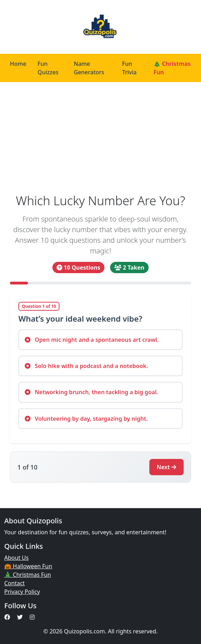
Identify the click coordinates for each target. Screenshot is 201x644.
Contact (15, 583)
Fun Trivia (129, 68)
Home (18, 64)
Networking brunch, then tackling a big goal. (91, 392)
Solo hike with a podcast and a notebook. (86, 366)
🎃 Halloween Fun (28, 566)
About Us (16, 558)
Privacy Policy (22, 592)
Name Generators (89, 68)
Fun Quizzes (48, 68)
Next (166, 467)
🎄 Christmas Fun (172, 68)
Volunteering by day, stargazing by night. (86, 419)
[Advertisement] (100, 135)
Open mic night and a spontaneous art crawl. (92, 340)
